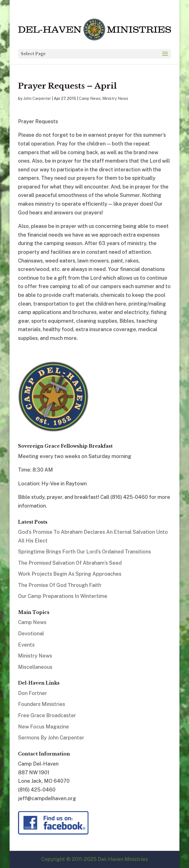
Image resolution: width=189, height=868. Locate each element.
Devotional (31, 633)
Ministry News (115, 98)
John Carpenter (37, 98)
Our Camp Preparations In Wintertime (63, 596)
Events (26, 645)
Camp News (90, 98)
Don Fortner (33, 693)
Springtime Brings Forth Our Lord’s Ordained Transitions (85, 552)
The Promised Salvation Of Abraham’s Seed (70, 563)
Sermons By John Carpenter (51, 738)
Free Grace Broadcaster (47, 715)
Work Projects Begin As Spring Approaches (70, 574)
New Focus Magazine (44, 727)
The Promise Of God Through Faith (60, 585)
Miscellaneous (35, 667)
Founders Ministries (42, 704)
